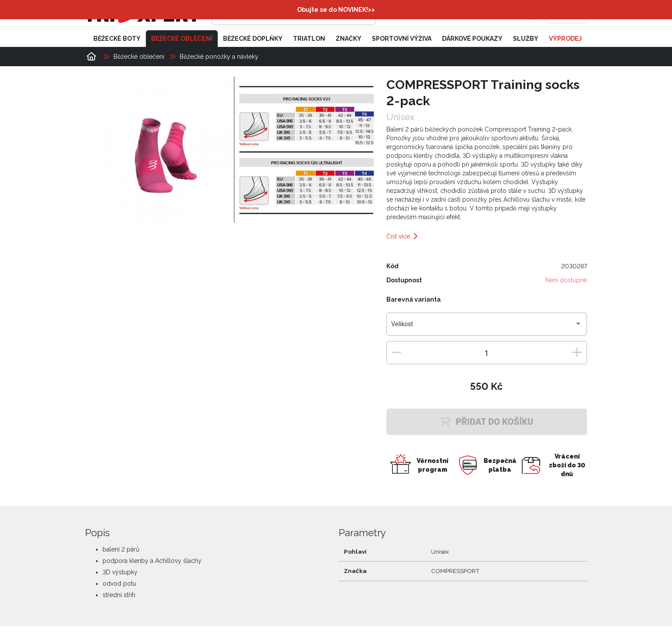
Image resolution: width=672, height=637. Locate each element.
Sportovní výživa (402, 39)
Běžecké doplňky (253, 39)
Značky (348, 39)
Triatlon (309, 39)
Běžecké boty (117, 39)
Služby (526, 39)
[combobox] (486, 327)
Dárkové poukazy (472, 39)
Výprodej (565, 39)
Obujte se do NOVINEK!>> (336, 10)
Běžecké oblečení (182, 39)
